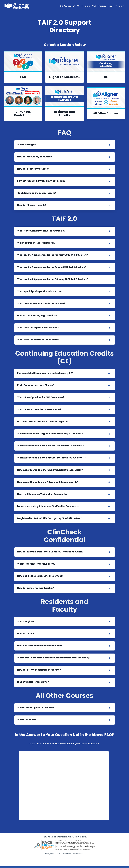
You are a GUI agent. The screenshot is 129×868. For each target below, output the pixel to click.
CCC (94, 6)
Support (102, 6)
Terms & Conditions (64, 862)
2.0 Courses (66, 6)
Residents (86, 6)
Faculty (112, 6)
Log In (121, 6)
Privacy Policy (50, 862)
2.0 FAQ (76, 6)
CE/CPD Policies (79, 862)
